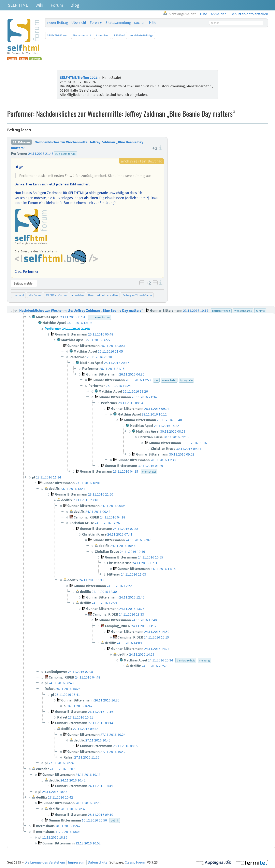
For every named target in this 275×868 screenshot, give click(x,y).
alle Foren (35, 295)
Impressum (77, 862)
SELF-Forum (21, 142)
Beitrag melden (24, 283)
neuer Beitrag (58, 23)
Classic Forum (135, 862)
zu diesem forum (66, 154)
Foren (94, 23)
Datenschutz (97, 862)
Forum (57, 5)
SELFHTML (18, 5)
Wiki (39, 5)
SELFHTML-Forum (58, 35)
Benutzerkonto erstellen (103, 295)
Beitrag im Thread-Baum (137, 295)
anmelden (78, 295)
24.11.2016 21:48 (41, 154)
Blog (75, 5)
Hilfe (153, 23)
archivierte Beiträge (141, 35)
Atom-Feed (103, 35)
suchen (140, 23)
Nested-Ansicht (82, 35)
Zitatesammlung (118, 23)
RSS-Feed (120, 35)
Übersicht (79, 23)
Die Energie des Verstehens (45, 862)
